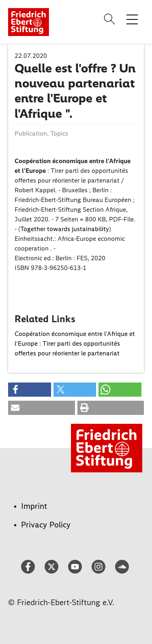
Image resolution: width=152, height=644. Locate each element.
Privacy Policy (46, 525)
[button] (30, 390)
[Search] (111, 19)
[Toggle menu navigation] (132, 19)
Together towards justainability (65, 229)
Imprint (34, 506)
